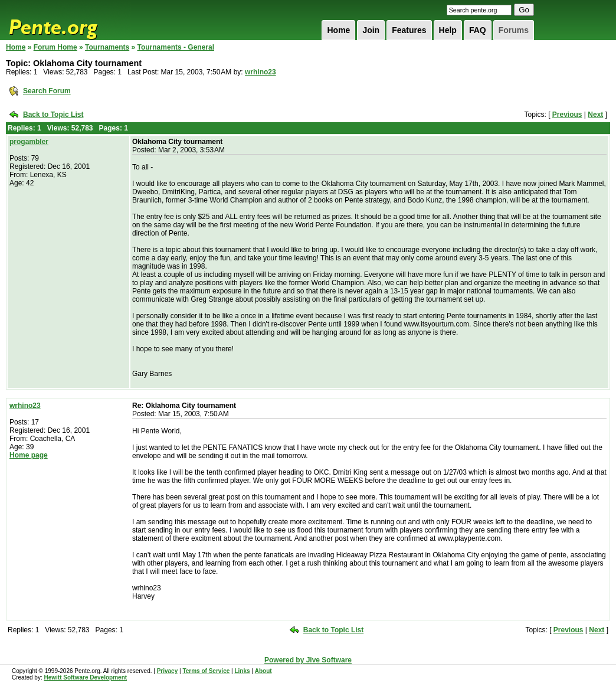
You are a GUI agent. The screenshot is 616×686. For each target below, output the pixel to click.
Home (338, 30)
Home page (29, 455)
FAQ (478, 30)
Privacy (168, 671)
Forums (514, 30)
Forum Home (55, 47)
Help (448, 30)
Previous (567, 115)
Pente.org (68, 20)
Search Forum (47, 91)
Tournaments (107, 47)
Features (409, 30)
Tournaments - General (176, 47)
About (263, 671)
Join (371, 30)
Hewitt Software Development (85, 677)
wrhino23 (261, 72)
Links (242, 671)
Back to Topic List (53, 115)
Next (595, 115)
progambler (29, 142)
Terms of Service (206, 671)
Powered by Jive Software (308, 660)
